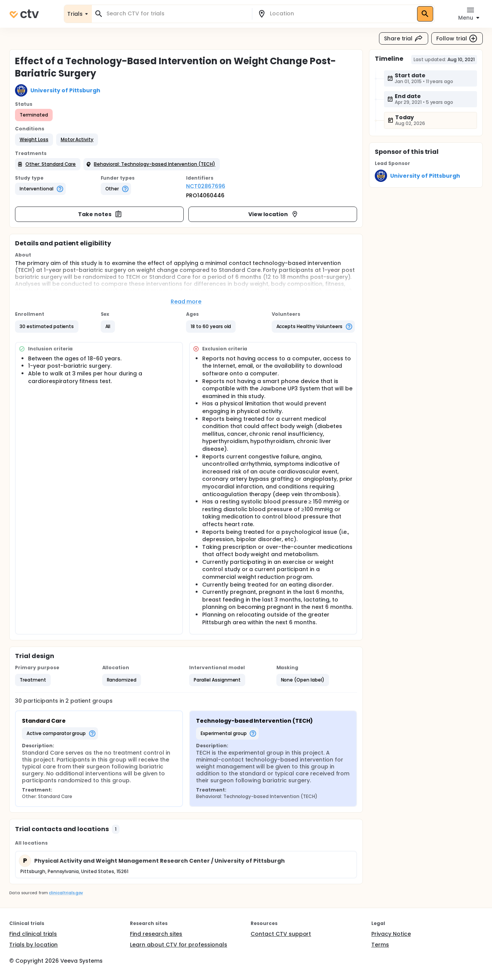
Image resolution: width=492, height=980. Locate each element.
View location (273, 214)
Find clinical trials (33, 934)
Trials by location (33, 945)
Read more (186, 302)
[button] (34, 140)
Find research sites (156, 934)
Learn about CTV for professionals (179, 945)
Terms (380, 945)
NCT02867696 (206, 186)
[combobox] (176, 14)
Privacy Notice (391, 934)
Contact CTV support (281, 934)
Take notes (100, 214)
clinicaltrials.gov (66, 893)
